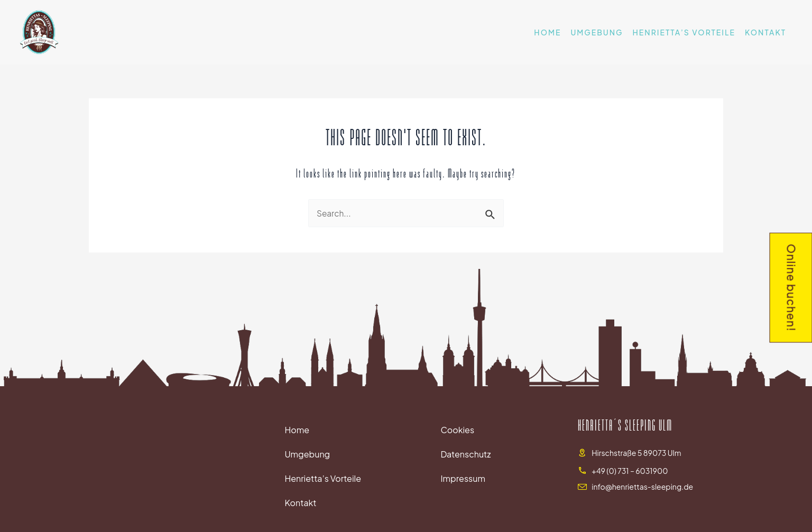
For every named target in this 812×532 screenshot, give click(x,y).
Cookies (457, 431)
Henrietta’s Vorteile (684, 32)
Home (547, 32)
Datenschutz (465, 455)
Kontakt (765, 32)
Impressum (463, 479)
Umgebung (597, 32)
